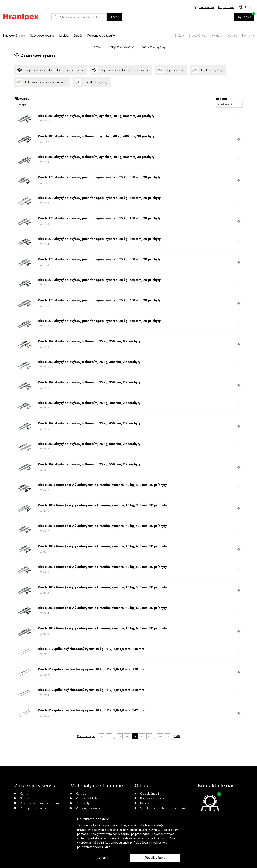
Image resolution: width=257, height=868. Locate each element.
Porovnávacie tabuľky (101, 36)
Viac (107, 847)
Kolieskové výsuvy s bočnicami (42, 82)
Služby (179, 36)
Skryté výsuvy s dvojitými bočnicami (121, 70)
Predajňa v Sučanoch (32, 808)
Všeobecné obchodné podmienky (161, 808)
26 (167, 736)
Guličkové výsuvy (208, 70)
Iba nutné (102, 858)
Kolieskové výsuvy (92, 82)
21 (135, 736)
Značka (21, 105)
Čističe (78, 36)
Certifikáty (80, 803)
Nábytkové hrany (14, 36)
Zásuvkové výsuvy (153, 47)
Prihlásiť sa (207, 7)
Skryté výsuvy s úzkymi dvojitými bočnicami (51, 70)
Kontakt (22, 794)
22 (142, 736)
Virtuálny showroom (86, 808)
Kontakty (248, 36)
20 (127, 736)
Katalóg (78, 794)
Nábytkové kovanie (42, 36)
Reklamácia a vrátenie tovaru (37, 803)
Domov (96, 47)
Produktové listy (84, 798)
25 (160, 736)
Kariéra (233, 36)
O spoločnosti (198, 36)
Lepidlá (64, 36)
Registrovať (226, 7)
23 (149, 736)
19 (120, 736)
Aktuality (218, 36)
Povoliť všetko (155, 858)
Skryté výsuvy (171, 70)
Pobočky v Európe (149, 798)
